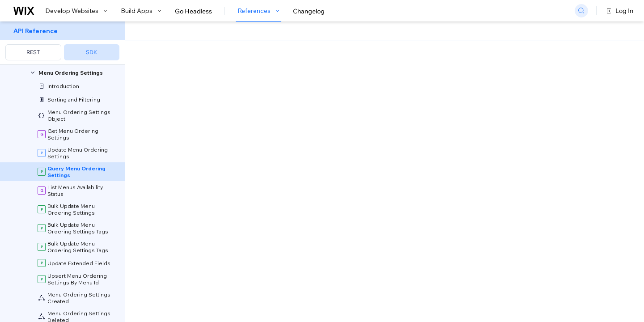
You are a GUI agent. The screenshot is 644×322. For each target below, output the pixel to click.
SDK (91, 52)
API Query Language (376, 184)
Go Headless (193, 11)
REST (33, 52)
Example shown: (461, 96)
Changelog (309, 11)
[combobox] (527, 109)
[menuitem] (62, 43)
